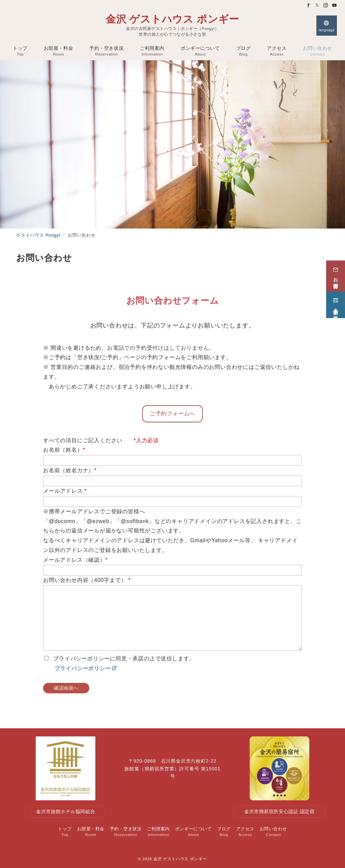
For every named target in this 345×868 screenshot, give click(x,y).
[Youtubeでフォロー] (335, 6)
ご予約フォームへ (172, 413)
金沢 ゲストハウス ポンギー (172, 19)
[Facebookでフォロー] (309, 6)
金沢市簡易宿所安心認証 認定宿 (283, 812)
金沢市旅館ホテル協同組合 (66, 811)
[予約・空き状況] (336, 302)
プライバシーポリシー (80, 668)
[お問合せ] (336, 273)
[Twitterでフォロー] (317, 6)
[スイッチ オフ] (327, 26)
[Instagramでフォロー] (326, 6)
